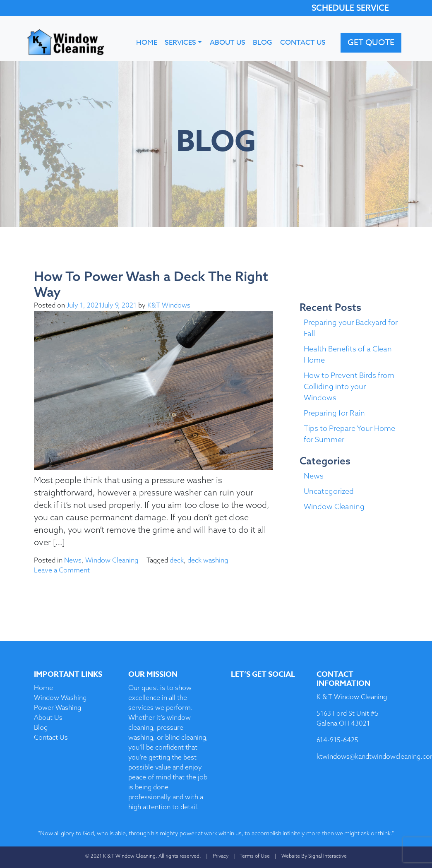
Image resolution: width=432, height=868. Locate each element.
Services (180, 42)
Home (147, 42)
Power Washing (58, 707)
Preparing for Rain (334, 413)
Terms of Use (255, 856)
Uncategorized (329, 491)
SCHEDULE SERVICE (350, 8)
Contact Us (303, 42)
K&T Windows (169, 305)
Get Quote (371, 42)
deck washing (208, 560)
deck (177, 560)
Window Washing (60, 697)
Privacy (221, 856)
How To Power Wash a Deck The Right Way (151, 284)
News (73, 560)
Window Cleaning (112, 560)
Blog (263, 42)
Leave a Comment (62, 570)
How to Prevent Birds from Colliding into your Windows (349, 386)
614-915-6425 (337, 740)
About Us (228, 42)
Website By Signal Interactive (314, 856)
